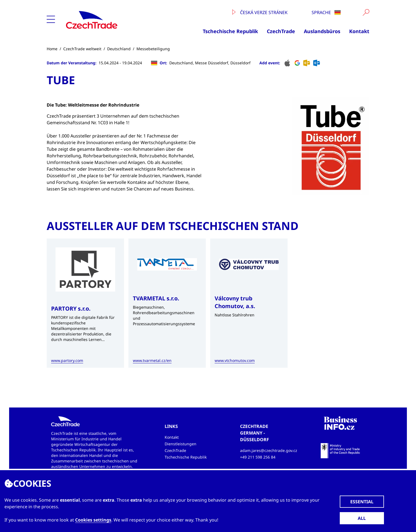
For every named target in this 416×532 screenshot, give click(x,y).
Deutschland (119, 49)
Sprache (326, 12)
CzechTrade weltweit (82, 49)
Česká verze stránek (260, 12)
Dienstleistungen (181, 444)
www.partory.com (67, 360)
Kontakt (359, 31)
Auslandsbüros (322, 31)
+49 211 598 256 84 (258, 457)
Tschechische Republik (230, 31)
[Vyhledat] (366, 12)
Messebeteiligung (153, 49)
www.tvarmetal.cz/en (152, 360)
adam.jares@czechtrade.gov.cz (269, 450)
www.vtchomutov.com (235, 360)
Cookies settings (93, 520)
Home (52, 49)
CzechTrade (281, 31)
